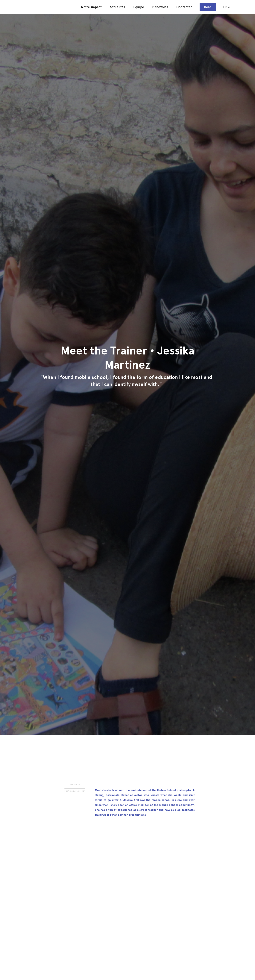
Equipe (139, 7)
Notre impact (91, 7)
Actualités (117, 7)
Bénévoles (160, 7)
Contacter (184, 7)
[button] (227, 7)
